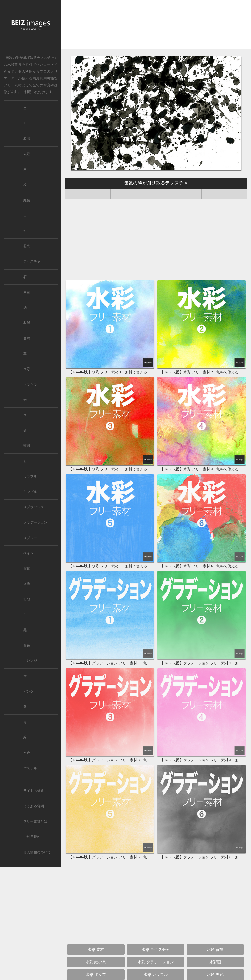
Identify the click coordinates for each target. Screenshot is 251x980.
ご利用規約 (32, 837)
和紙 (27, 323)
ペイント (30, 553)
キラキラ (30, 384)
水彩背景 (15, 64)
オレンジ (30, 661)
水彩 (27, 369)
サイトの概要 (34, 791)
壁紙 (27, 584)
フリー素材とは (35, 821)
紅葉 (27, 200)
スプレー (30, 538)
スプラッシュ (34, 507)
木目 (27, 292)
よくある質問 (34, 806)
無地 (27, 599)
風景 (27, 154)
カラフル (30, 476)
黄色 (27, 645)
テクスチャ (32, 262)
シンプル (30, 492)
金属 (27, 338)
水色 (27, 753)
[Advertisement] (156, 26)
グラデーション (35, 522)
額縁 (27, 446)
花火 (27, 246)
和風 (27, 139)
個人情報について (37, 852)
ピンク (28, 691)
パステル (30, 768)
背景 (27, 569)
